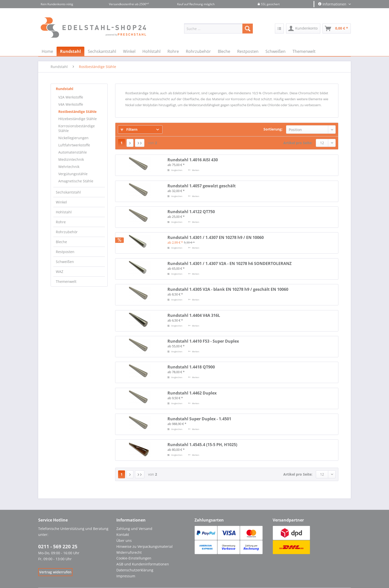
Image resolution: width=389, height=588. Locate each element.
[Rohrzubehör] (198, 51)
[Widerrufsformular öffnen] (55, 572)
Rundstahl (65, 89)
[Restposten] (248, 51)
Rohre (61, 222)
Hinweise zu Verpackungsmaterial (145, 546)
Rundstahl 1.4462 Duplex (192, 393)
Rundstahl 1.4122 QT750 (191, 212)
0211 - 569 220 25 (58, 547)
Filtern (129, 129)
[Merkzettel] (279, 29)
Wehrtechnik (69, 167)
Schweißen (65, 262)
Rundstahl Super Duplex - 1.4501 (199, 419)
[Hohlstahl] (151, 51)
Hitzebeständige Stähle (78, 119)
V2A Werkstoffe (71, 97)
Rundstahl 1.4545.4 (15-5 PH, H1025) (202, 445)
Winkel (61, 202)
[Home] (47, 51)
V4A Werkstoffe (71, 104)
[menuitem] (218, 31)
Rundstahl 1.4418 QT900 (191, 367)
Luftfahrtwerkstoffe (74, 145)
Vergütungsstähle (73, 174)
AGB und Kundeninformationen (143, 564)
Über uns (124, 540)
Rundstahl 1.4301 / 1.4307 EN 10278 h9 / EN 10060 (216, 237)
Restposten (65, 252)
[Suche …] (218, 29)
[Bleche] (224, 51)
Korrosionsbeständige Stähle (77, 128)
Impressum (126, 576)
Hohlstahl (64, 212)
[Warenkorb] (337, 29)
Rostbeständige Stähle (77, 112)
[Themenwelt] (304, 51)
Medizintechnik (71, 159)
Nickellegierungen (73, 138)
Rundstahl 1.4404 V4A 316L (194, 315)
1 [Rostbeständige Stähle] (122, 143)
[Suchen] (248, 29)
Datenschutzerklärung (135, 570)
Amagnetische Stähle (76, 181)
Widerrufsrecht (129, 552)
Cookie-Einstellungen (134, 558)
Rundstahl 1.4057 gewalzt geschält (202, 186)
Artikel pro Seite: (298, 143)
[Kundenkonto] (303, 29)
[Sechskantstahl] (102, 51)
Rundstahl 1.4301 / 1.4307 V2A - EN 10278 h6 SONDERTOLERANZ (229, 263)
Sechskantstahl (68, 192)
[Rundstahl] (70, 51)
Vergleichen (175, 170)
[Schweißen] (276, 51)
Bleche (61, 242)
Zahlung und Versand (134, 529)
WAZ (60, 272)
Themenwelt (66, 281)
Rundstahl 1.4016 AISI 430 (193, 160)
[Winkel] (129, 51)
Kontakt (123, 535)
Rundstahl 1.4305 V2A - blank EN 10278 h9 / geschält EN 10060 (228, 289)
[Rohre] (173, 51)
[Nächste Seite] (130, 143)
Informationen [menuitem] (333, 4)
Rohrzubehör (67, 232)
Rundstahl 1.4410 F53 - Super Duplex (203, 341)
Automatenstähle (73, 152)
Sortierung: (273, 129)
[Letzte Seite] (140, 143)
